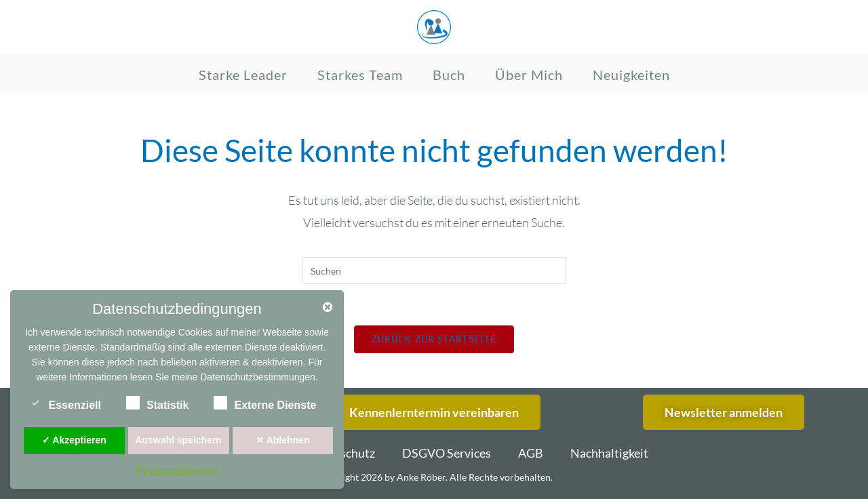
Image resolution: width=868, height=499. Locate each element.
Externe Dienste (265, 403)
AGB (531, 453)
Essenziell (65, 403)
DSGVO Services (447, 453)
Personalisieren (177, 471)
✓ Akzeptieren (74, 440)
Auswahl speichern (178, 440)
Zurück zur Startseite (434, 339)
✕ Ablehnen (282, 440)
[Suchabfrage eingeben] (434, 271)
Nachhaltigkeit (609, 453)
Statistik (157, 403)
